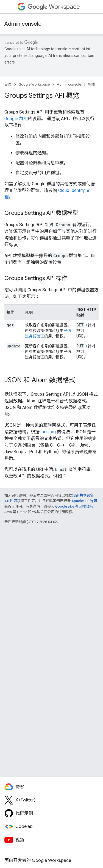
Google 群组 (16, 119)
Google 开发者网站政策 (74, 506)
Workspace (54, 7)
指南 (92, 84)
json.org (48, 432)
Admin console (23, 24)
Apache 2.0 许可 (84, 501)
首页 (8, 84)
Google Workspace (34, 84)
